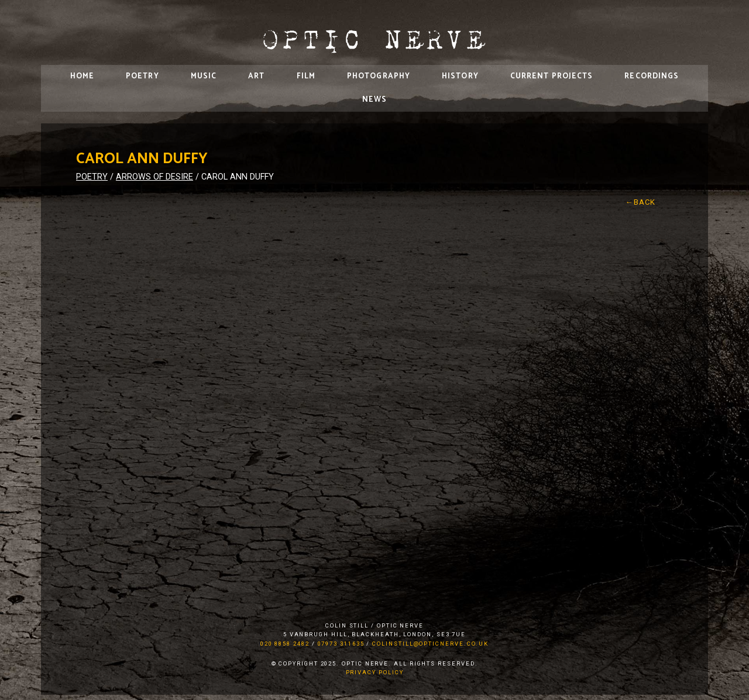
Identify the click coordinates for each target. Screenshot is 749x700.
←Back (641, 202)
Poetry (142, 76)
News (374, 100)
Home (82, 76)
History (460, 76)
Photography (379, 76)
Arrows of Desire (154, 177)
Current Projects (552, 76)
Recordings (652, 76)
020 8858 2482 (285, 644)
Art (256, 76)
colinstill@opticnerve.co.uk (430, 644)
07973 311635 (341, 644)
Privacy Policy (375, 672)
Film (306, 76)
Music (204, 76)
